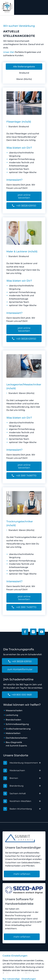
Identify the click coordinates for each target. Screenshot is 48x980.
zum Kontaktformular (20, 669)
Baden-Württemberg (17, 809)
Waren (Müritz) (24, 79)
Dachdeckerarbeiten (17, 738)
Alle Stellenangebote (24, 67)
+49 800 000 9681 (20, 695)
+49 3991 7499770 (24, 476)
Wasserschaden (14, 710)
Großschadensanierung (18, 729)
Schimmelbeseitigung (17, 724)
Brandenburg (13, 786)
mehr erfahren (22, 874)
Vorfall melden (11, 959)
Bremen (11, 778)
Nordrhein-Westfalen (17, 801)
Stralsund (24, 73)
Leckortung (12, 715)
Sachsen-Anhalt (15, 794)
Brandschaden (13, 720)
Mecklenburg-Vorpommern (21, 763)
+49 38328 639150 (24, 206)
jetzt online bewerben (24, 196)
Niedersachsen (14, 771)
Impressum (28, 959)
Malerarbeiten (13, 733)
